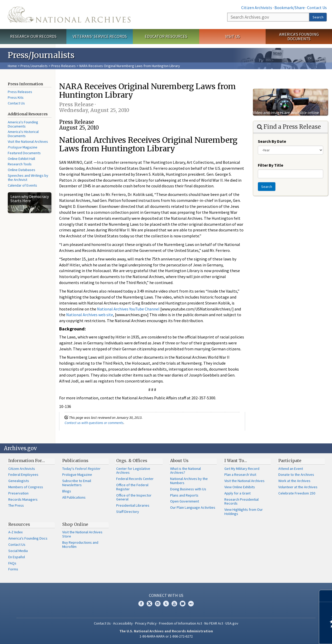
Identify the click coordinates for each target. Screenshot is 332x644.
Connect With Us (166, 595)
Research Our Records (33, 36)
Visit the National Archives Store (82, 534)
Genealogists (19, 481)
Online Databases (22, 170)
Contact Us (317, 8)
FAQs (12, 563)
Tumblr (166, 604)
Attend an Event (291, 469)
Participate (290, 461)
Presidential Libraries (133, 505)
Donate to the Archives (296, 475)
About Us (179, 461)
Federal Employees (23, 475)
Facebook (141, 604)
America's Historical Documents (23, 134)
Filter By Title (271, 165)
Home (12, 66)
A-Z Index (15, 532)
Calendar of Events (22, 185)
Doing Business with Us (188, 489)
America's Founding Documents (299, 36)
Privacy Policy (146, 623)
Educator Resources (166, 36)
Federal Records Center (135, 479)
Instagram (158, 604)
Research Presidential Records (241, 501)
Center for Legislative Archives (133, 471)
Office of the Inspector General (134, 497)
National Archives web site (90, 315)
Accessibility (123, 623)
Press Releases (64, 66)
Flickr (191, 604)
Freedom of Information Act (181, 623)
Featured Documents (24, 153)
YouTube (174, 604)
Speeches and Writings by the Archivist (28, 178)
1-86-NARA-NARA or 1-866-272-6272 (166, 636)
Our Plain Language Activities (193, 507)
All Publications (74, 497)
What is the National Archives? (185, 471)
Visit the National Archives (28, 141)
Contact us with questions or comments (94, 423)
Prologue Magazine (77, 475)
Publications (75, 461)
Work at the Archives (294, 481)
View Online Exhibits (240, 487)
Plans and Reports (184, 495)
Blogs (67, 491)
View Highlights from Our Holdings (244, 512)
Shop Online (75, 524)
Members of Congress (26, 487)
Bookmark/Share (290, 8)
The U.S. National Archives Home (69, 15)
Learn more (286, 635)
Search (318, 17)
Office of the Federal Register (132, 487)
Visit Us (233, 36)
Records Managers (23, 499)
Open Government (185, 501)
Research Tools (20, 164)
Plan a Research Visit (240, 475)
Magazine (23, 147)
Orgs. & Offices (132, 461)
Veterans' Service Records (100, 36)
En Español (17, 557)
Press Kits (16, 97)
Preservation (18, 493)
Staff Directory (128, 512)
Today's (81, 469)
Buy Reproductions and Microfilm (80, 544)
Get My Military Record (242, 469)
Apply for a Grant (237, 493)
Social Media (18, 551)
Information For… (27, 461)
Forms (13, 569)
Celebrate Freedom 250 (297, 493)
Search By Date (272, 141)
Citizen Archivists (257, 8)
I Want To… (236, 461)
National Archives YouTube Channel (128, 309)
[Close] (326, 596)
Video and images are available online (286, 112)
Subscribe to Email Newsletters (77, 483)
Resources (19, 524)
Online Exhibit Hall (21, 159)
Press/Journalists (34, 66)
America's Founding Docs (28, 538)
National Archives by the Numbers (189, 481)
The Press (16, 505)
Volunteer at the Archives (298, 487)
